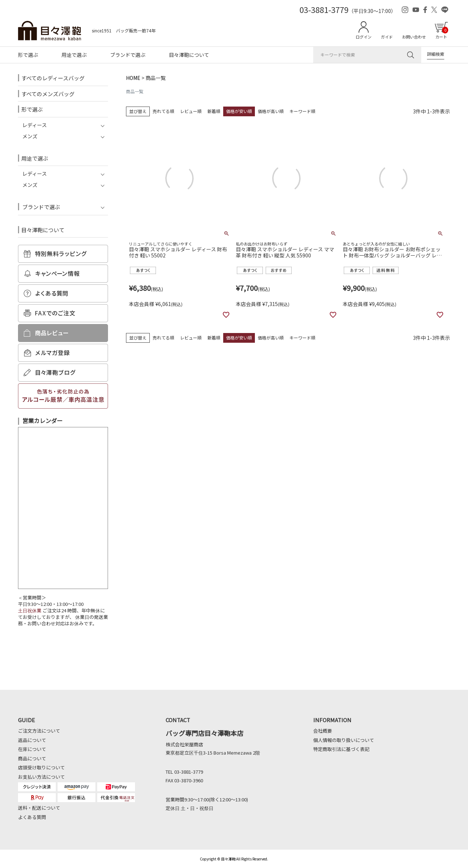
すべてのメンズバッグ (48, 94)
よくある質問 (32, 817)
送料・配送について (39, 808)
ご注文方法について (39, 731)
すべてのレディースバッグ (53, 78)
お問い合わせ (414, 37)
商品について (32, 758)
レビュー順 (191, 111)
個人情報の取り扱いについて (344, 740)
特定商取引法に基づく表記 (341, 749)
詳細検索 (436, 54)
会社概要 (323, 731)
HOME (133, 78)
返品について (32, 740)
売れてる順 (163, 111)
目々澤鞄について (189, 55)
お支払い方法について (41, 777)
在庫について (32, 749)
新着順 (214, 111)
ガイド (387, 37)
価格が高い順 (271, 111)
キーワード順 (302, 111)
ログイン (364, 37)
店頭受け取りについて (41, 767)
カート (442, 33)
